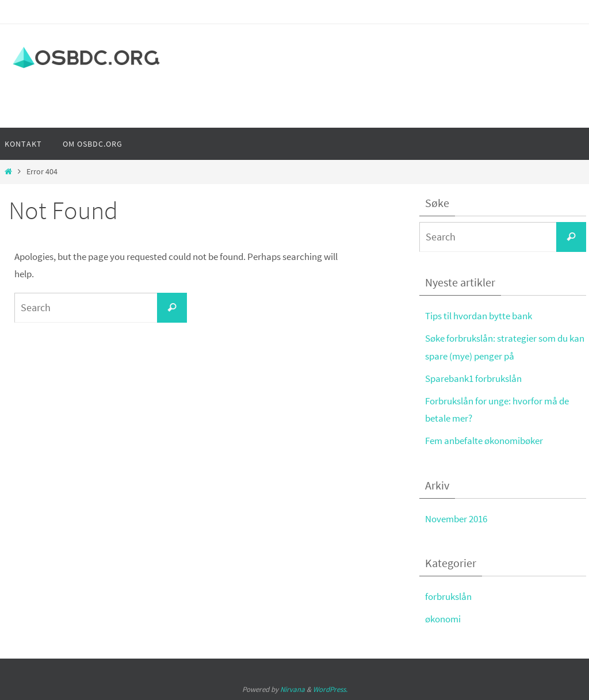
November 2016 (456, 519)
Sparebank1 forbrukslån (473, 378)
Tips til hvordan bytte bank (479, 316)
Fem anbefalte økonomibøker (484, 441)
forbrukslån (448, 596)
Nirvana (292, 689)
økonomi (443, 619)
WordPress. (330, 689)
